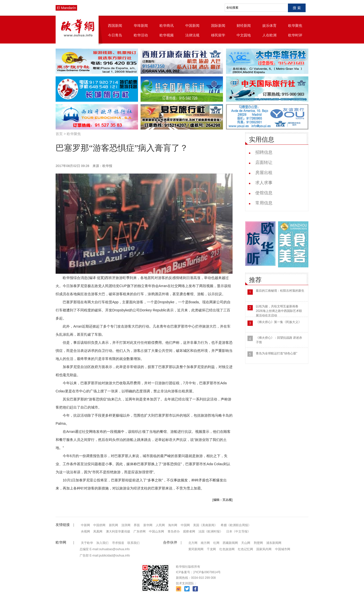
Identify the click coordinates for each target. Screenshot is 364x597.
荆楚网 (258, 543)
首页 (59, 134)
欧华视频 (167, 35)
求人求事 (264, 183)
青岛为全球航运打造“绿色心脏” (277, 353)
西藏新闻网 (230, 543)
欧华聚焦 (295, 26)
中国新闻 (192, 26)
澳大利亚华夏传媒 (118, 531)
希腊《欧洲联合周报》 (236, 525)
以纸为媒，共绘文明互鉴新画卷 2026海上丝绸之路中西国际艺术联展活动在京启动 (279, 311)
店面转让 (264, 163)
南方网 (205, 543)
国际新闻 (218, 26)
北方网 (193, 543)
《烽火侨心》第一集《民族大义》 (279, 322)
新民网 (113, 525)
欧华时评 (295, 35)
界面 (137, 525)
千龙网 (211, 549)
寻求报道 (118, 543)
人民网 (160, 525)
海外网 (173, 525)
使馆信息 (264, 193)
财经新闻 (244, 26)
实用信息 (262, 140)
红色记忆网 (245, 549)
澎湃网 (126, 525)
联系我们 (133, 543)
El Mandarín (66, 8)
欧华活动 (141, 35)
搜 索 (297, 8)
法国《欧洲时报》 (211, 531)
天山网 (246, 543)
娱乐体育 (269, 26)
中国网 (185, 525)
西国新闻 (115, 26)
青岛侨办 (174, 531)
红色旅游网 (227, 549)
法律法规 (192, 35)
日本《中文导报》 (238, 531)
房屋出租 (264, 173)
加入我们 (102, 543)
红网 (216, 543)
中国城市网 (283, 549)
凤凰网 (98, 531)
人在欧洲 (269, 35)
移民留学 (218, 35)
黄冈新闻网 (196, 549)
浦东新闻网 (274, 543)
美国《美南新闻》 (205, 525)
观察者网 (189, 531)
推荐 (255, 280)
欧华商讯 (167, 26)
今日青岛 (115, 35)
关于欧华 (87, 543)
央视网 (85, 531)
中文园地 (244, 35)
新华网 (148, 525)
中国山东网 (156, 531)
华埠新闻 (141, 26)
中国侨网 (99, 525)
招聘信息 (264, 152)
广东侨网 (140, 531)
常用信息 (264, 203)
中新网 (85, 525)
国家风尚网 (264, 549)
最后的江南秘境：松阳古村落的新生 (280, 291)
